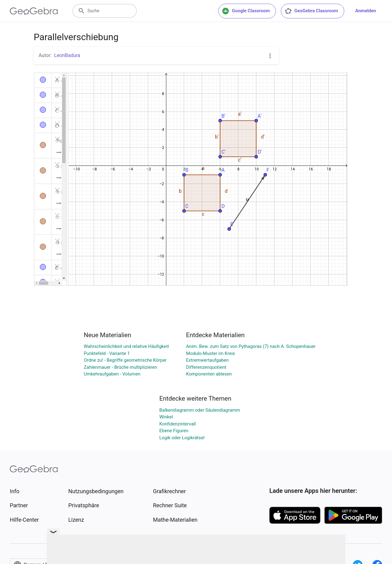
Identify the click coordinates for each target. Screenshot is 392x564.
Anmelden (366, 11)
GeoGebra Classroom (311, 11)
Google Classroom (246, 11)
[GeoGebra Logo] (34, 11)
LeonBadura (67, 55)
